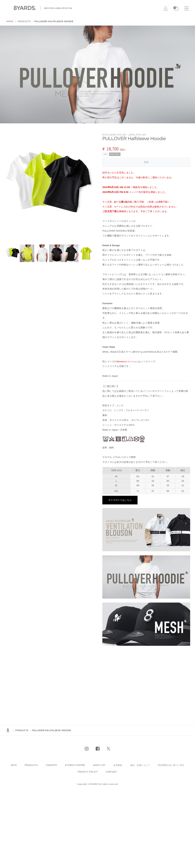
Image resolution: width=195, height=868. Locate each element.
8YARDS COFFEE (75, 765)
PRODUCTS (24, 21)
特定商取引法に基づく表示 (171, 765)
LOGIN (166, 9)
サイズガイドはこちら (120, 500)
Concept (52, 765)
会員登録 (118, 765)
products (31, 765)
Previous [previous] (9, 186)
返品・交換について (140, 765)
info (14, 765)
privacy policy (88, 772)
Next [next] (88, 186)
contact (112, 772)
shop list (99, 765)
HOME (10, 21)
